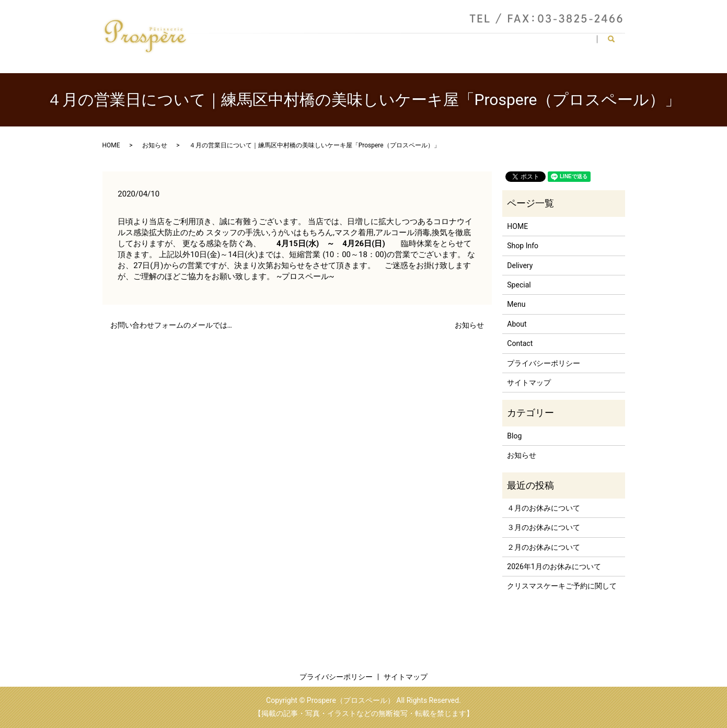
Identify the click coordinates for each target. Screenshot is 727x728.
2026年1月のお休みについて (554, 567)
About (415, 43)
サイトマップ (529, 383)
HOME (328, 43)
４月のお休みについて (544, 508)
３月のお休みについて (544, 527)
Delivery (491, 43)
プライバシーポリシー (544, 363)
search (615, 44)
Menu (451, 43)
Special (533, 43)
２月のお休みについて (544, 547)
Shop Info (372, 43)
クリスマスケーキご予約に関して (562, 586)
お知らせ (155, 145)
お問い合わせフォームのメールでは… (171, 325)
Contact (575, 43)
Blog (514, 436)
